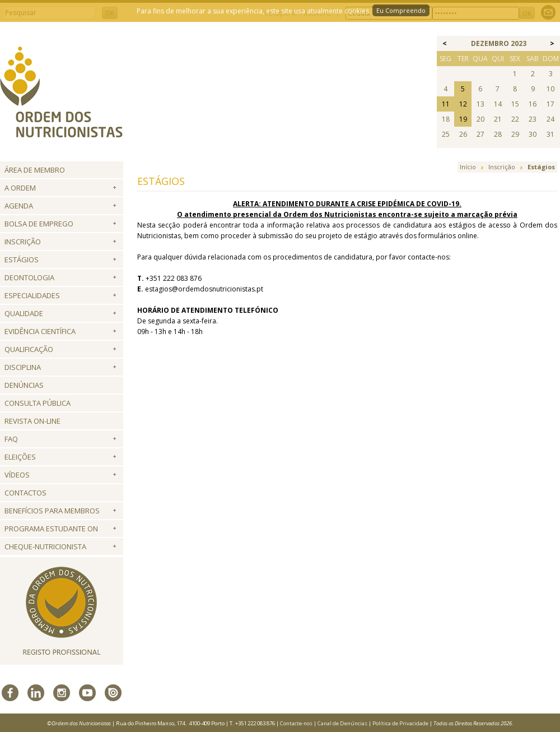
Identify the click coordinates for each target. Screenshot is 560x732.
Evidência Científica (40, 331)
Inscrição (23, 242)
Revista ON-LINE (32, 421)
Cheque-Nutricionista (45, 546)
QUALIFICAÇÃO (29, 349)
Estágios (22, 260)
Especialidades (32, 295)
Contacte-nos (296, 723)
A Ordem (20, 188)
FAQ (11, 439)
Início (468, 167)
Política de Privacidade (400, 723)
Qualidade (24, 313)
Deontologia (29, 277)
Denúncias (24, 385)
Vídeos (17, 475)
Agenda (19, 206)
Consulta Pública (38, 403)
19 (463, 119)
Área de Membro (35, 170)
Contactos (25, 493)
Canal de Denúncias (342, 723)
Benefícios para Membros (52, 511)
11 (446, 104)
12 (463, 104)
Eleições (20, 457)
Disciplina (23, 367)
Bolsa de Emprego (39, 224)
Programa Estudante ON (51, 529)
